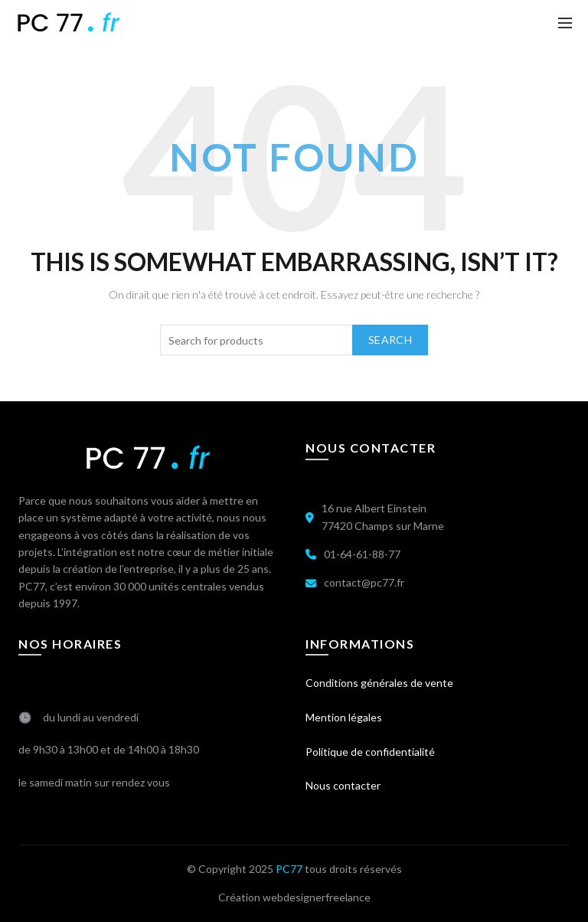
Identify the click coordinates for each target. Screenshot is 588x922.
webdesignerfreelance (317, 897)
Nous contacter (343, 785)
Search (390, 340)
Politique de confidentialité (370, 752)
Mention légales (344, 717)
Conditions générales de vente (379, 683)
